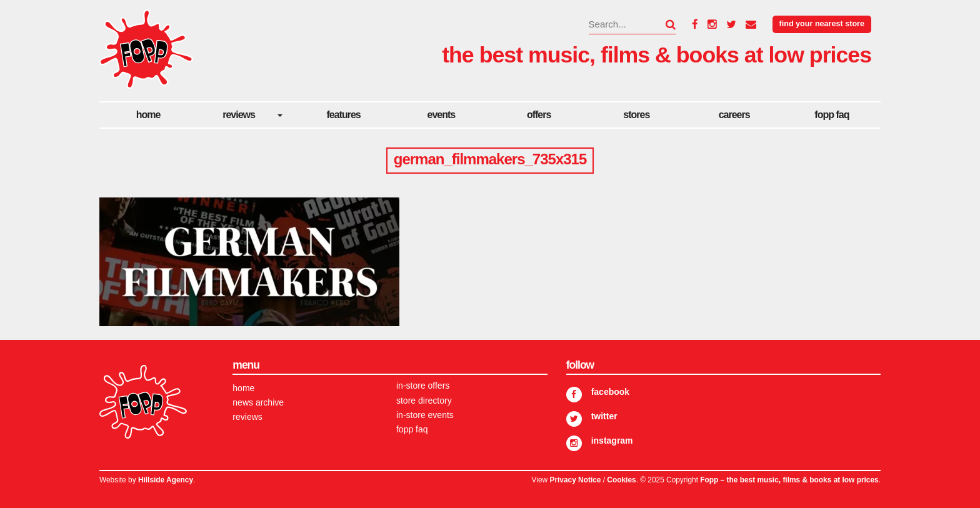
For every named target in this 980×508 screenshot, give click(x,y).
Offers (539, 115)
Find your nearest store (822, 24)
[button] (663, 24)
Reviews (239, 115)
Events (442, 115)
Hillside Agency (166, 480)
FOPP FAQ (832, 115)
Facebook (610, 392)
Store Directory (424, 401)
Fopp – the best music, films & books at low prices (789, 480)
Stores (636, 115)
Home (148, 115)
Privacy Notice (575, 480)
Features (344, 115)
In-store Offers (423, 386)
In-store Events (425, 415)
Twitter (604, 416)
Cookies (621, 480)
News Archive (258, 402)
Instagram (612, 441)
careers (734, 115)
